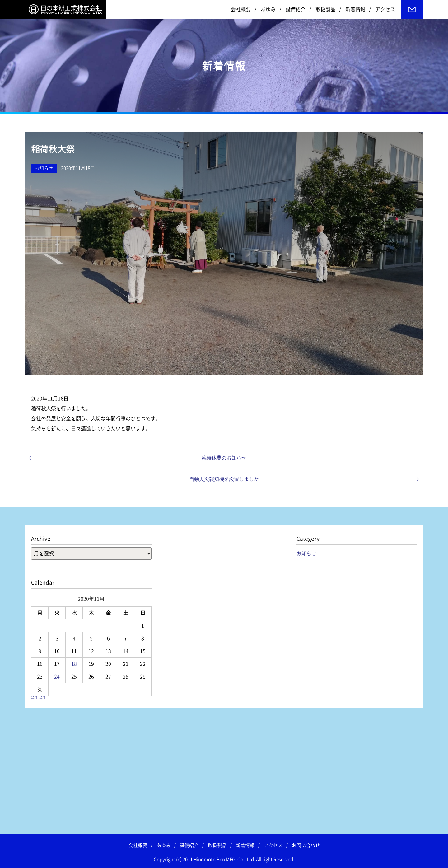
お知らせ (44, 168)
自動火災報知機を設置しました (224, 479)
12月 (42, 698)
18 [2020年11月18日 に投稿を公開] (74, 664)
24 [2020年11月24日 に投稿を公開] (57, 677)
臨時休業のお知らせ (224, 458)
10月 (34, 698)
